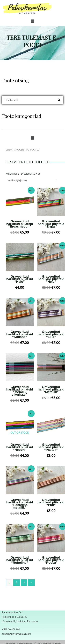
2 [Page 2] (17, 582)
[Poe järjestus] (32, 180)
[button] (32, 21)
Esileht (9, 150)
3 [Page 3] (24, 582)
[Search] (59, 100)
